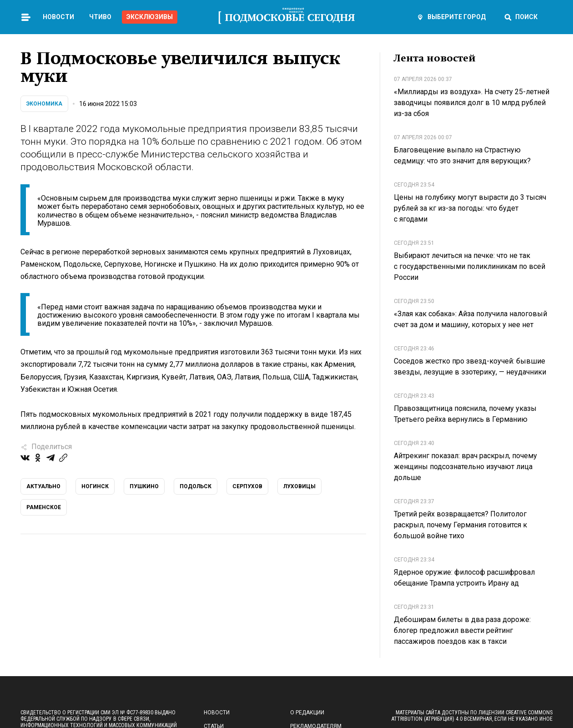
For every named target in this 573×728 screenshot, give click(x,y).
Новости (58, 17)
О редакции (307, 713)
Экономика (44, 104)
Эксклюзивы (150, 17)
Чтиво (100, 17)
